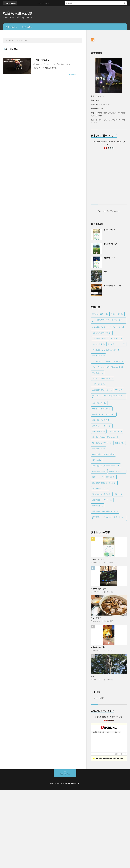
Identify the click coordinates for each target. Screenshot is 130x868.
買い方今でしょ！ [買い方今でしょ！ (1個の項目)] (100, 488)
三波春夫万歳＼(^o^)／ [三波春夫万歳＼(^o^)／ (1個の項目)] (102, 390)
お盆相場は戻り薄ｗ (98, 647)
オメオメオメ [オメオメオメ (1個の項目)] (98, 356)
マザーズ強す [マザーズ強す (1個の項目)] (98, 384)
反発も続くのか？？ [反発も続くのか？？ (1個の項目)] (101, 420)
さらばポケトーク (110, 244)
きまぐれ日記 (11, 27)
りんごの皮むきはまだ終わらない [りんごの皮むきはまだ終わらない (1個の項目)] (106, 350)
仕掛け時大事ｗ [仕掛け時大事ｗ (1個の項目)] (99, 403)
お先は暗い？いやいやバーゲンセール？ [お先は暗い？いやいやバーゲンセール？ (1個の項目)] (108, 327)
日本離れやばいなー (98, 589)
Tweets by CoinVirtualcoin (109, 211)
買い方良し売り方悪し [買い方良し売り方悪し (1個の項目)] (102, 494)
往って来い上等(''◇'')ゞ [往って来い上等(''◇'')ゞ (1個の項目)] (102, 443)
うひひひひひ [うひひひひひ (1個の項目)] (117, 314)
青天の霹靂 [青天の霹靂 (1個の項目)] (98, 506)
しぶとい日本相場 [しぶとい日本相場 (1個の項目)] (100, 338)
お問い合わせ (27, 27)
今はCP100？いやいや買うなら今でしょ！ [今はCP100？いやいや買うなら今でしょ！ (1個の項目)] (108, 396)
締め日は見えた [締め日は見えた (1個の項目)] (99, 471)
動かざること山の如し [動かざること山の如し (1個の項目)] (102, 409)
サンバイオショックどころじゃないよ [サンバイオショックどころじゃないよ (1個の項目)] (108, 367)
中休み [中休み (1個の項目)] (119, 390)
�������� (121, 754)
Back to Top (65, 774)
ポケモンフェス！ (110, 230)
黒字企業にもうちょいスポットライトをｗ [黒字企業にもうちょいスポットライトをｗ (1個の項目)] (108, 518)
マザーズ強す (96, 618)
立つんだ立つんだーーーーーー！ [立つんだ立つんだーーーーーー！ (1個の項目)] (106, 466)
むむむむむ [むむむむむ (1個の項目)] (116, 338)
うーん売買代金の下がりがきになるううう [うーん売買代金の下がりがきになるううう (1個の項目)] (108, 321)
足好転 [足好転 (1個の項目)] (118, 494)
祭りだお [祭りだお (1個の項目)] (97, 460)
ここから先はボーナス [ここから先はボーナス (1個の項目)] (102, 333)
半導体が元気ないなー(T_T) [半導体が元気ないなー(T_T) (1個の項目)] (104, 414)
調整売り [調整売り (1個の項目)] (111, 477)
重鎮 (105, 272)
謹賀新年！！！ (109, 258)
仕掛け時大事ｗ (42, 60)
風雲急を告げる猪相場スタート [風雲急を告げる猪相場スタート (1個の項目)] (105, 511)
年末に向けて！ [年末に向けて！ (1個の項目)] (115, 431)
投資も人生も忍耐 (18, 13)
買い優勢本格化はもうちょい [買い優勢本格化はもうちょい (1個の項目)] (104, 483)
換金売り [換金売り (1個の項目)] (120, 443)
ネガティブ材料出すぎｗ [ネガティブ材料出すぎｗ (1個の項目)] (103, 378)
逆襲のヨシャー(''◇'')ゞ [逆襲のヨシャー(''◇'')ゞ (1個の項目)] (102, 500)
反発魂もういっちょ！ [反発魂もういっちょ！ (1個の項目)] (102, 426)
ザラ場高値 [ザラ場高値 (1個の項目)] (98, 373)
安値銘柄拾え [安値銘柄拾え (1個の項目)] (98, 431)
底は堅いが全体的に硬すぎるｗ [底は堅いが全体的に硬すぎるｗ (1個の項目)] (105, 437)
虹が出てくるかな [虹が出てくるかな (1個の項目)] (117, 471)
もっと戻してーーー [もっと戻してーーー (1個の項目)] (116, 344)
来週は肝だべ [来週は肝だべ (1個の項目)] (98, 449)
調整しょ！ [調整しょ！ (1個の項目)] (98, 477)
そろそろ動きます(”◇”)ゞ (113, 286)
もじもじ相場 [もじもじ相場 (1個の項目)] (98, 344)
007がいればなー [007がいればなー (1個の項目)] (100, 314)
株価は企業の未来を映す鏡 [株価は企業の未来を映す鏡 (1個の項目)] (103, 454)
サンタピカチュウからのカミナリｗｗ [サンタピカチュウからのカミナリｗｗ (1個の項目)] (108, 361)
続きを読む (73, 74)
